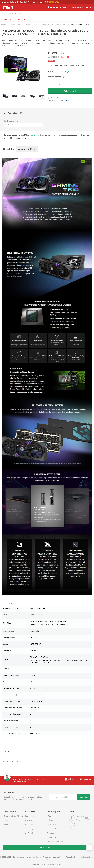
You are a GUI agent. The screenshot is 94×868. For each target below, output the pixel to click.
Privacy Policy (56, 864)
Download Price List (55, 842)
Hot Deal (29, 820)
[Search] (90, 14)
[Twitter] (79, 820)
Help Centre (52, 820)
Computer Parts (23, 24)
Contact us (88, 779)
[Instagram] (72, 827)
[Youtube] (86, 820)
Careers (7, 820)
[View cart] (87, 7)
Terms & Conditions (41, 864)
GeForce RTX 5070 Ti (61, 24)
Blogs (6, 824)
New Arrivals (30, 824)
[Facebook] (72, 820)
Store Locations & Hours (13, 816)
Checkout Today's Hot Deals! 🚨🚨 (16, 2)
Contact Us (51, 837)
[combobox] (47, 13)
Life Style (21, 19)
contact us (35, 135)
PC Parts (11, 24)
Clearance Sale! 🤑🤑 (40, 2)
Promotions (30, 816)
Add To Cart (70, 91)
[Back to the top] (89, 847)
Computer (7, 19)
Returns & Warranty (55, 829)
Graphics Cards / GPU (41, 24)
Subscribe (84, 797)
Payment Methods (54, 824)
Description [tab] (9, 149)
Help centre (73, 779)
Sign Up (79, 7)
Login (73, 7)
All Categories (31, 829)
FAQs (49, 816)
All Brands (29, 833)
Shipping (51, 833)
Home (3, 24)
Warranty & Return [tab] (28, 149)
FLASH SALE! (54, 2)
